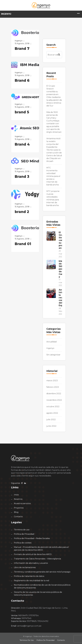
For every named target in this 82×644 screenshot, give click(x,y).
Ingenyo (50, 348)
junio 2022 (51, 426)
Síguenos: (16, 483)
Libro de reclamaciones (25, 567)
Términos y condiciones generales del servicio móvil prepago (42, 572)
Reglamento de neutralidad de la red (32, 581)
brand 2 (22, 212)
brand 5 (22, 112)
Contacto (18, 517)
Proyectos (19, 508)
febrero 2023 (53, 387)
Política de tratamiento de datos (29, 576)
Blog (16, 512)
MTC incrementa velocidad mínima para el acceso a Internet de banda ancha (53, 176)
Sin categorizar (53, 355)
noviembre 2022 (54, 400)
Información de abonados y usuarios (31, 563)
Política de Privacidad (24, 534)
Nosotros (18, 499)
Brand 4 (22, 144)
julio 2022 (51, 420)
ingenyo (19, 41)
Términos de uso (22, 530)
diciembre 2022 (54, 394)
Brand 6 (22, 80)
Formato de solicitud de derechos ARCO (33, 554)
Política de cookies (23, 543)
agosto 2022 (52, 413)
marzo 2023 (52, 381)
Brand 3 (22, 177)
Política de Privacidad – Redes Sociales (32, 538)
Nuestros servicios (22, 503)
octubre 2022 (53, 407)
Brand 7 (22, 49)
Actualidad (52, 342)
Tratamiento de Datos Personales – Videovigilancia (37, 559)
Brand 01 (23, 244)
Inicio (16, 495)
